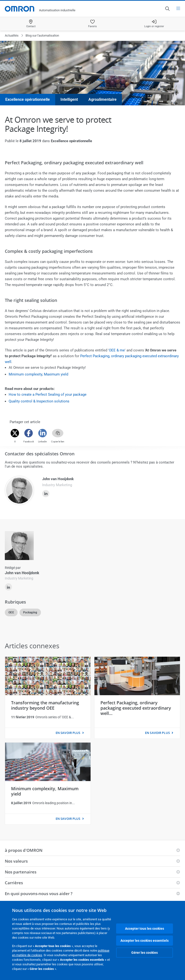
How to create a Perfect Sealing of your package (48, 395)
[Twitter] (15, 433)
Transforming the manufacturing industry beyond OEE (45, 705)
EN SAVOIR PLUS (68, 733)
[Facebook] (29, 433)
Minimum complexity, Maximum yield (38, 374)
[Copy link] (58, 433)
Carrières (14, 883)
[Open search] (167, 9)
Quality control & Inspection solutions (39, 401)
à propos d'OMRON (24, 850)
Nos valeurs (16, 861)
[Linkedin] (43, 433)
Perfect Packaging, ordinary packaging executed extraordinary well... (136, 708)
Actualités (12, 35)
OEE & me (117, 350)
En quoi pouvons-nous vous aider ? (39, 894)
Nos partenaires (21, 872)
